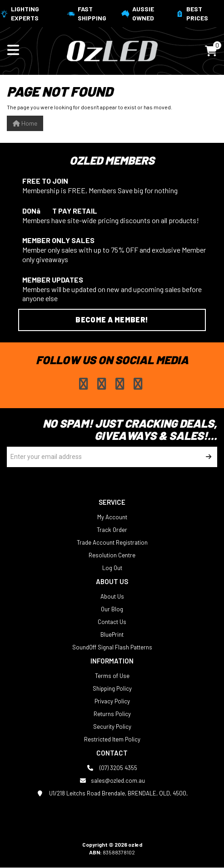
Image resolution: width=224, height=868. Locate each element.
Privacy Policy (112, 701)
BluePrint (112, 634)
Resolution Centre (112, 555)
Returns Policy (112, 714)
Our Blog (112, 609)
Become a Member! (112, 319)
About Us (112, 596)
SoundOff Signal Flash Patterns (112, 647)
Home (25, 123)
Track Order (112, 530)
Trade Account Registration (112, 542)
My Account (112, 517)
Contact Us (112, 622)
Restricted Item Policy (112, 739)
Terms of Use (112, 676)
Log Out (112, 568)
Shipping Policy (112, 688)
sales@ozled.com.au (112, 780)
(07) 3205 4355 (112, 768)
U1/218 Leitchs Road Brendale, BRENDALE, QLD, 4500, (112, 793)
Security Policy (112, 727)
